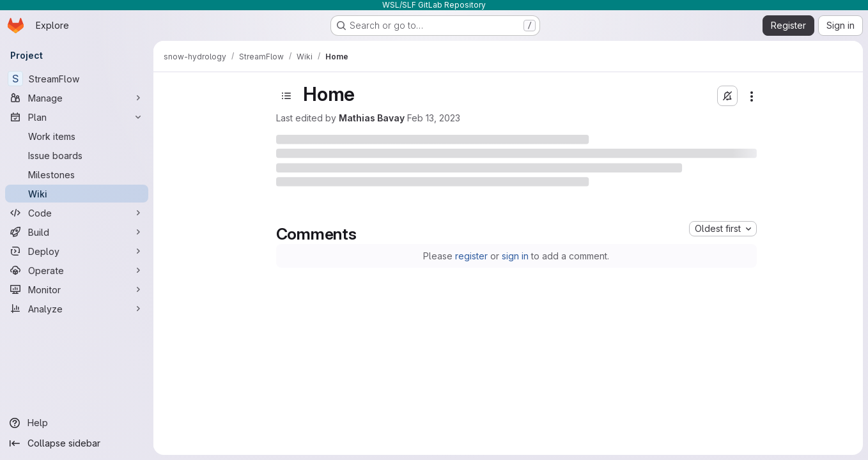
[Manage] (77, 98)
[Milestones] (77, 174)
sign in (515, 256)
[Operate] (77, 270)
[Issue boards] (77, 155)
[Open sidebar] (286, 96)
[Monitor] (77, 289)
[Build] (77, 232)
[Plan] (77, 117)
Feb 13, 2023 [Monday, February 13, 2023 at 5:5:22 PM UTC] (434, 118)
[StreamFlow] (77, 79)
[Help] (77, 423)
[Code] (77, 213)
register (471, 256)
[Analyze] (77, 309)
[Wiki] (77, 194)
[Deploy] (77, 251)
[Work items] (77, 136)
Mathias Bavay (372, 118)
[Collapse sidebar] (77, 443)
